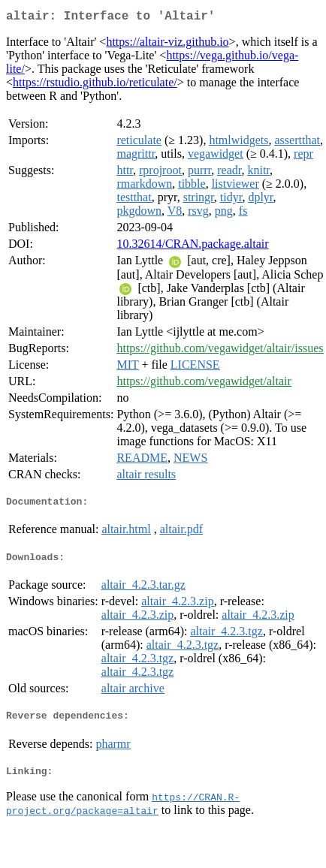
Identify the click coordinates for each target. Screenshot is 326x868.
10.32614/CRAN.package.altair (192, 247)
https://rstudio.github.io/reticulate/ (95, 85)
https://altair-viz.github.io (167, 45)
